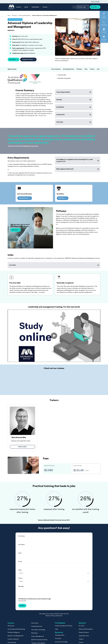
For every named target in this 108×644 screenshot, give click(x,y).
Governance (35, 616)
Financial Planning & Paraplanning (17, 638)
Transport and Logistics (38, 636)
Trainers (81, 632)
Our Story (82, 618)
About (26, 7)
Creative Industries (13, 632)
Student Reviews (84, 625)
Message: (21, 579)
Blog (56, 638)
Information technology (38, 622)
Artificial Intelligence (14, 625)
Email (20, 546)
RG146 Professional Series (39, 632)
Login (57, 622)
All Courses (14, 16)
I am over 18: (22, 593)
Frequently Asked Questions (63, 641)
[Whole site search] (74, 7)
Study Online (35, 7)
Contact (45, 7)
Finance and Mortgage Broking (17, 642)
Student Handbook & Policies (64, 618)
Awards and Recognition (86, 622)
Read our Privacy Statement (54, 608)
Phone (20, 554)
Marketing (34, 626)
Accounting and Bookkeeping (16, 622)
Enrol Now (58, 631)
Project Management (38, 629)
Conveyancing (12, 635)
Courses (18, 7)
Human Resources (37, 619)
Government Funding (61, 634)
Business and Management (25, 16)
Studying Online (60, 628)
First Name (21, 529)
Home (9, 16)
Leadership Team (84, 628)
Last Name (21, 537)
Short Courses (36, 639)
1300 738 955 (95, 2)
